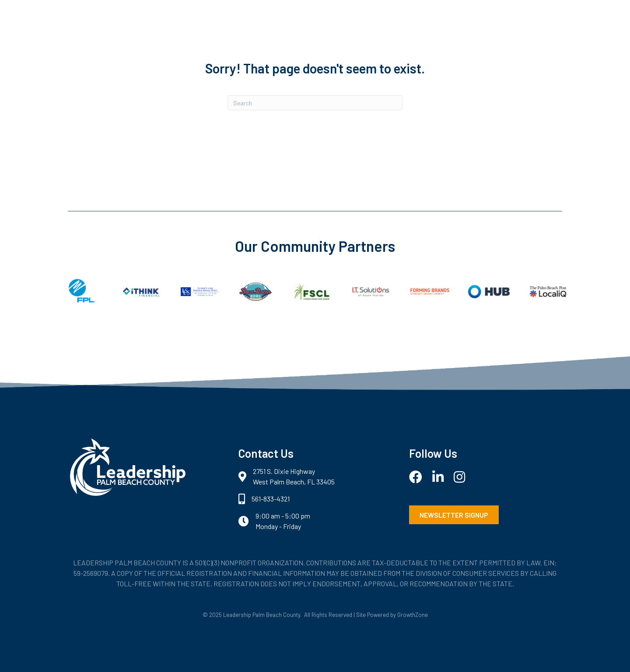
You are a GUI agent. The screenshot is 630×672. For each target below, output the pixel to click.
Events (454, 60)
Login (543, 60)
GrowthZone (413, 615)
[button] (454, 515)
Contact (500, 60)
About (357, 60)
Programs (405, 60)
